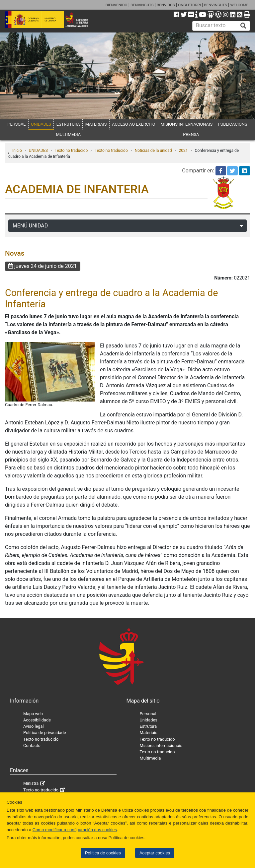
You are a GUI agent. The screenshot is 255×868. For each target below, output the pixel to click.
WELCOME (239, 5)
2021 (183, 151)
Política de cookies (103, 853)
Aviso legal (34, 726)
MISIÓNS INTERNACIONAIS (187, 124)
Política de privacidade (45, 733)
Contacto (32, 745)
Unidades (149, 720)
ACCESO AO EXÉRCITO (133, 124)
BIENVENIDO (117, 5)
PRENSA (191, 134)
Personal (148, 714)
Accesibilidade (37, 720)
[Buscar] (243, 26)
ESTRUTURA (68, 124)
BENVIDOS (166, 5)
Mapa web (33, 714)
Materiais (149, 733)
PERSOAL (16, 124)
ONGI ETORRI (189, 5)
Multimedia (150, 758)
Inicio (17, 151)
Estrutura (148, 726)
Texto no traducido (71, 151)
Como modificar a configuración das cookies (75, 830)
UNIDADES (41, 124)
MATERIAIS (96, 124)
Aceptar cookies (155, 853)
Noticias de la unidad (153, 151)
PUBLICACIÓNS (233, 124)
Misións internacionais (161, 745)
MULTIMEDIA (69, 134)
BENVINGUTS (142, 5)
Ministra (31, 783)
